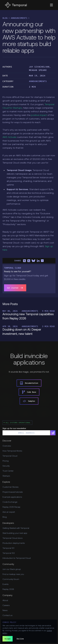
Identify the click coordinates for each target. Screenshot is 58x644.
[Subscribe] (53, 433)
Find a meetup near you (13, 574)
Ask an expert (9, 512)
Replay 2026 (8, 589)
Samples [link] (29, 401)
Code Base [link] (29, 392)
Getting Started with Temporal (16, 528)
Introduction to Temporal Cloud (17, 558)
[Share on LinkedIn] (38, 261)
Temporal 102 (9, 553)
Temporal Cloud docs (13, 538)
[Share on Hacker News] (42, 261)
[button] (51, 5)
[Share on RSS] (24, 261)
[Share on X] (29, 261)
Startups (6, 476)
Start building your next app (15, 533)
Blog (5, 18)
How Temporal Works (12, 451)
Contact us (8, 616)
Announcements (19, 18)
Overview (7, 446)
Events (6, 584)
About (5, 601)
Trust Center (8, 471)
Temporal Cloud (10, 456)
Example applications (12, 497)
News (5, 611)
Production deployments (14, 543)
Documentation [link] (29, 383)
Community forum (11, 579)
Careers (6, 606)
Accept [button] (8, 639)
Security (6, 466)
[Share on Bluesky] (33, 261)
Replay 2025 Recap (11, 507)
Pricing (6, 461)
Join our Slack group (12, 569)
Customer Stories (11, 487)
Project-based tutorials (13, 492)
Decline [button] (20, 639)
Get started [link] (15, 288)
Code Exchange (10, 502)
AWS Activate (9, 137)
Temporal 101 (8, 548)
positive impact (39, 115)
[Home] (16, 5)
